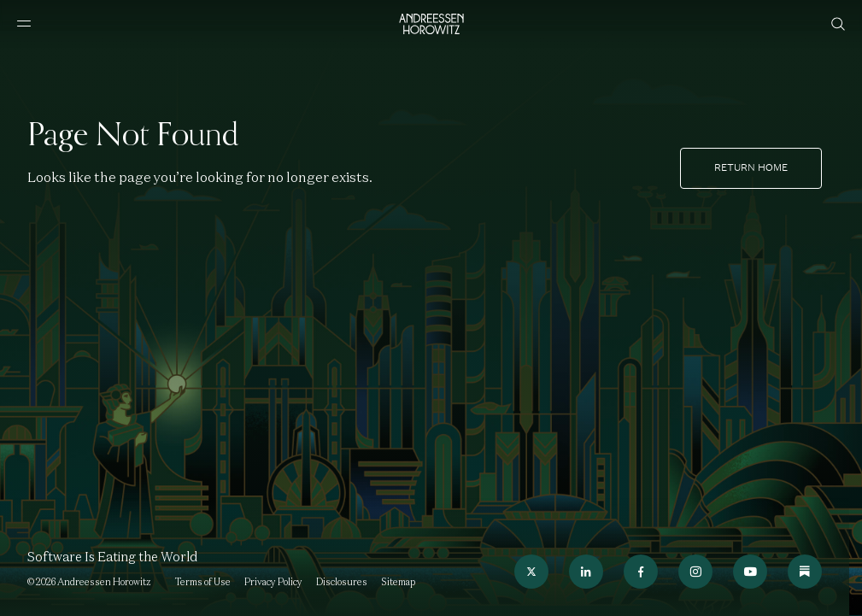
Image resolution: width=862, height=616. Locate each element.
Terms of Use (203, 582)
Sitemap (398, 582)
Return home (751, 167)
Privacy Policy (273, 582)
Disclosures (342, 582)
